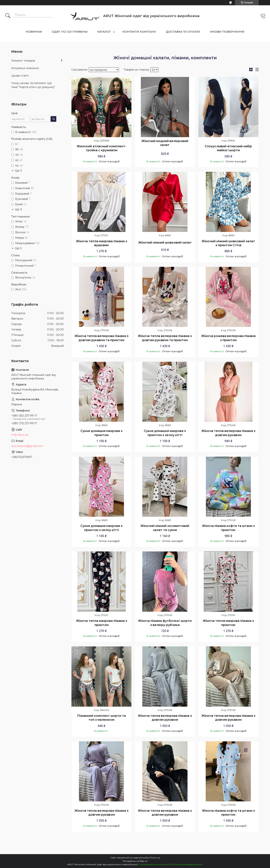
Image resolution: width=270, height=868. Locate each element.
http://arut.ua (20, 435)
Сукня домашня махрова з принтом (101, 433)
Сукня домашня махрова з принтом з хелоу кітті (165, 433)
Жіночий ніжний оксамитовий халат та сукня (165, 528)
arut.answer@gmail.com (27, 446)
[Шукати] (8, 16)
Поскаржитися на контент (154, 864)
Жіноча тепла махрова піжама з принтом (102, 623)
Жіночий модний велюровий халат (165, 143)
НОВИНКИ (34, 32)
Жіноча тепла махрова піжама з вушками (102, 243)
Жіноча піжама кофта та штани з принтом (228, 528)
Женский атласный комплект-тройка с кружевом (101, 148)
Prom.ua (155, 858)
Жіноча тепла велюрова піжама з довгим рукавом (228, 433)
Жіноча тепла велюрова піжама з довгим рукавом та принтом (101, 338)
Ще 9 (18, 209)
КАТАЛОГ (104, 32)
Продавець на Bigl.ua (135, 861)
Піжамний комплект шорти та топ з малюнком (101, 718)
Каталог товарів (23, 61)
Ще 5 (18, 248)
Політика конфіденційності (187, 864)
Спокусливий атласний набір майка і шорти (228, 148)
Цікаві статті (20, 76)
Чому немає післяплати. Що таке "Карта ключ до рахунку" (33, 85)
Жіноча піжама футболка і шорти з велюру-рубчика (165, 623)
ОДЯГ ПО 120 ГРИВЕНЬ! (70, 32)
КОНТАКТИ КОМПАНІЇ (139, 32)
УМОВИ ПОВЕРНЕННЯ (227, 32)
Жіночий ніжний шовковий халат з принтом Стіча (228, 243)
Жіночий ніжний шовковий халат (165, 243)
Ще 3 (18, 171)
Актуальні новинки (25, 68)
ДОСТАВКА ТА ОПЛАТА (183, 32)
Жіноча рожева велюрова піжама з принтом (228, 338)
